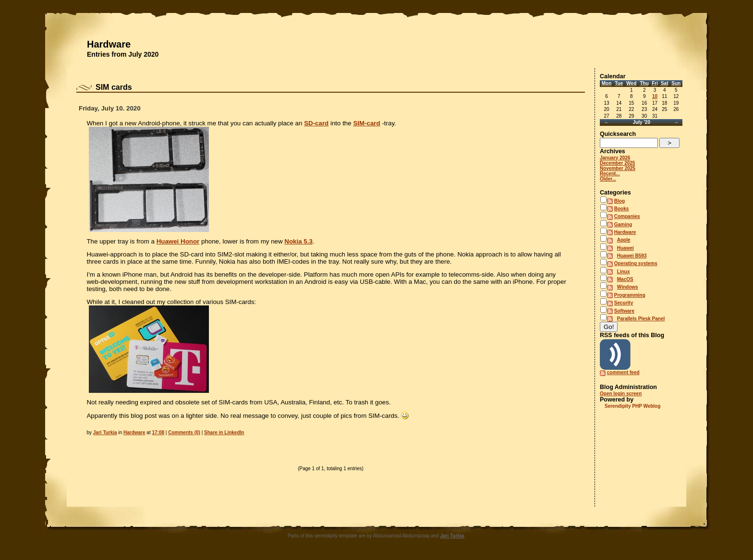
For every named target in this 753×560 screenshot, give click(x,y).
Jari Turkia (105, 432)
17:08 (158, 432)
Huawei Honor (178, 241)
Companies (627, 216)
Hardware (109, 44)
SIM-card (366, 123)
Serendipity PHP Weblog (632, 406)
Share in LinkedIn (224, 432)
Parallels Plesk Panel (641, 319)
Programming (630, 295)
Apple (624, 240)
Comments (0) (184, 432)
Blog (619, 201)
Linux (624, 272)
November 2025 (618, 168)
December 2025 (617, 163)
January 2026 (615, 158)
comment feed (623, 372)
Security (624, 303)
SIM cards (114, 87)
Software (624, 311)
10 (655, 96)
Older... (608, 179)
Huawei (625, 248)
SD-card (316, 123)
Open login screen (621, 394)
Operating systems (636, 263)
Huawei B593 (632, 256)
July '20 (642, 122)
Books (622, 209)
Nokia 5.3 (298, 241)
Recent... (610, 174)
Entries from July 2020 (123, 54)
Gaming (623, 225)
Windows (628, 287)
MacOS (625, 279)
